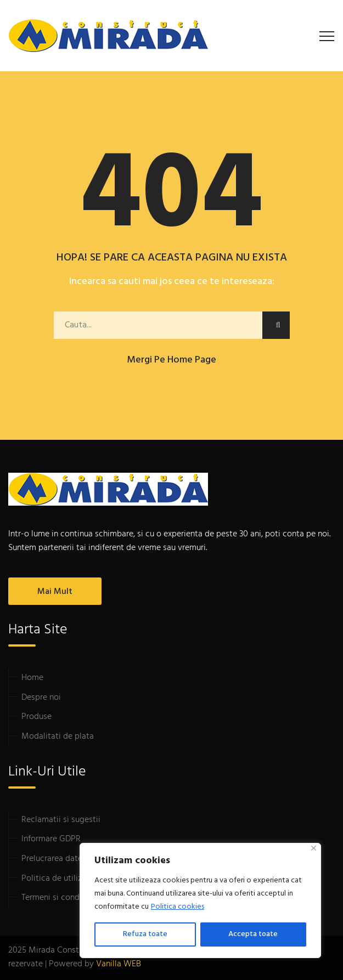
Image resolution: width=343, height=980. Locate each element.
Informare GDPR (51, 839)
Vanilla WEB (119, 964)
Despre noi (41, 698)
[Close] (314, 848)
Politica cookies (178, 907)
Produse (36, 717)
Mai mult (55, 592)
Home (32, 678)
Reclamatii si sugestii (61, 820)
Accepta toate (253, 934)
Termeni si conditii (55, 898)
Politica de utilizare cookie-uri (77, 879)
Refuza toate (145, 934)
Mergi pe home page (171, 360)
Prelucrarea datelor (57, 859)
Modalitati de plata (58, 737)
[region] (200, 900)
